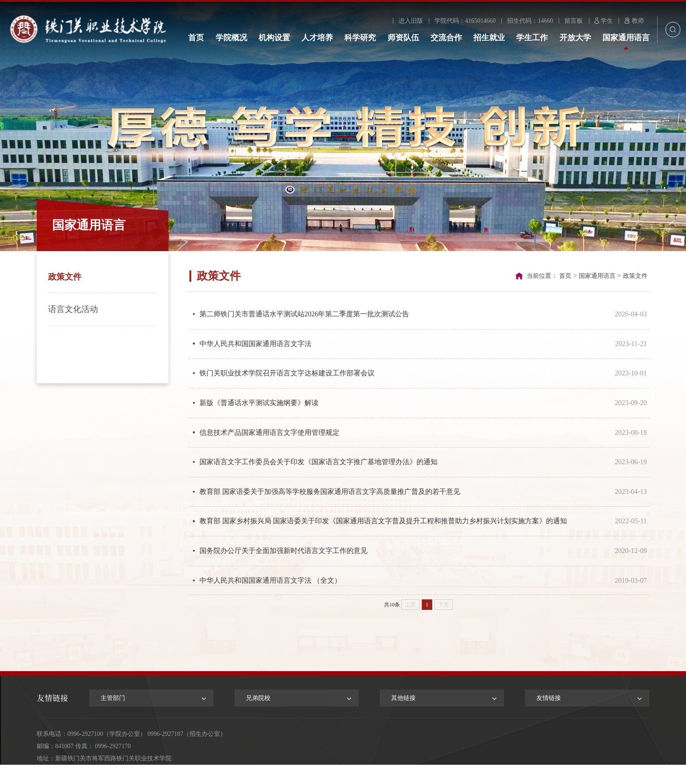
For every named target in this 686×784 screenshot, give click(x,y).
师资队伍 (403, 38)
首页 (196, 38)
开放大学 (575, 38)
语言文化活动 (73, 309)
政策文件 (65, 277)
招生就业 (489, 38)
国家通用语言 (626, 38)
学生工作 (532, 38)
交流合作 (446, 38)
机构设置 (274, 38)
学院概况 (231, 38)
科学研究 (360, 38)
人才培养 (317, 38)
